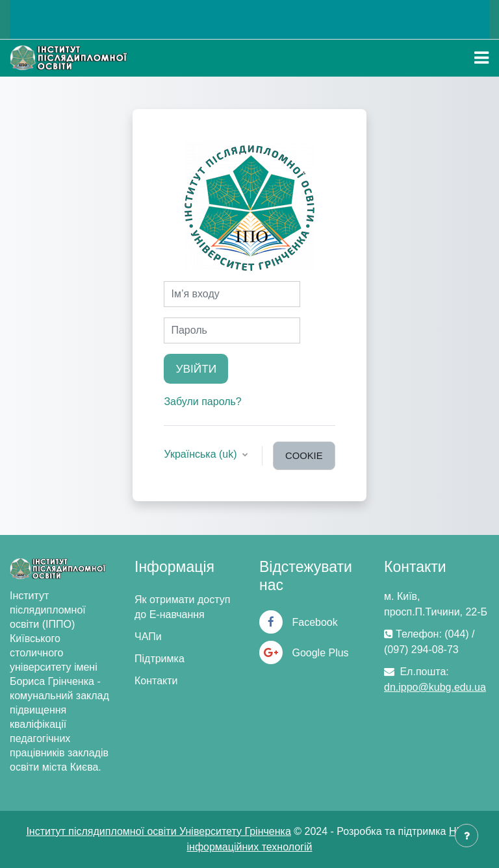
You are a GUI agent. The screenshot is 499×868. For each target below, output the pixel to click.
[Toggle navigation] (481, 58)
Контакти (156, 681)
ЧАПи (148, 637)
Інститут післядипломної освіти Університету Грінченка (158, 831)
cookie (304, 456)
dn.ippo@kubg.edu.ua (435, 687)
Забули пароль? (202, 402)
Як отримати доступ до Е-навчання (182, 607)
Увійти (196, 369)
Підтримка (160, 659)
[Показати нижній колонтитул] (467, 836)
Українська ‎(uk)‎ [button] (202, 454)
